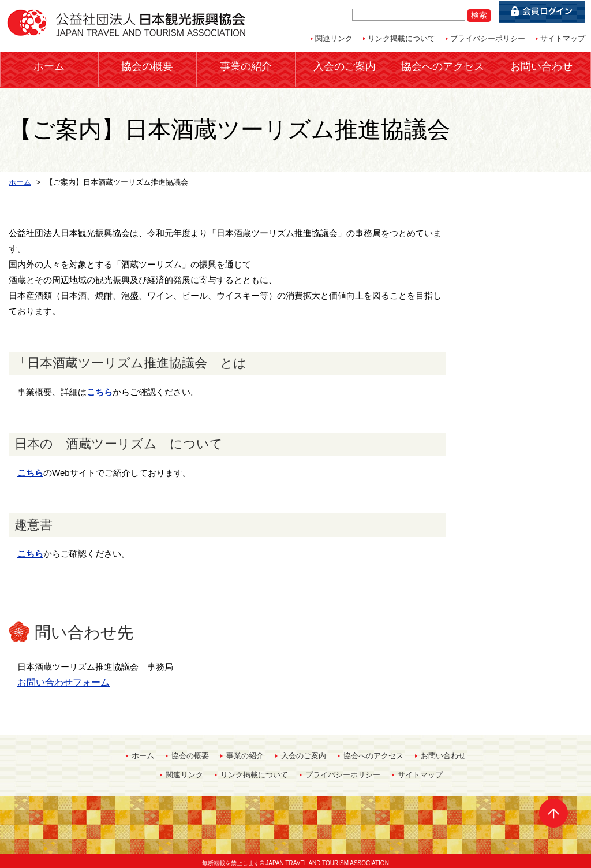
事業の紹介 (246, 66)
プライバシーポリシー (488, 38)
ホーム (49, 66)
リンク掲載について (401, 38)
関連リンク (334, 38)
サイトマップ (563, 38)
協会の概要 (147, 66)
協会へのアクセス (443, 66)
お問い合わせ (541, 66)
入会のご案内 (345, 66)
